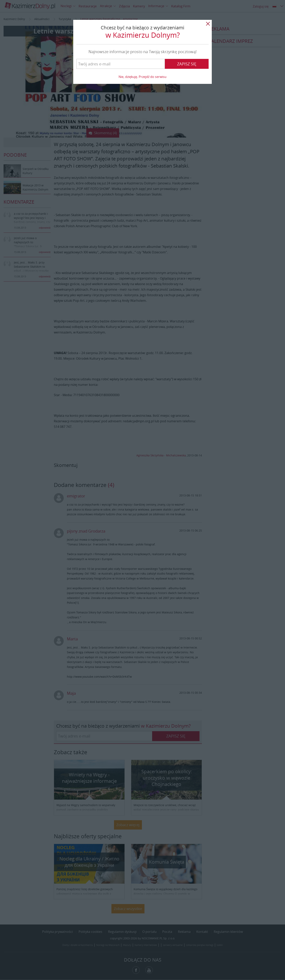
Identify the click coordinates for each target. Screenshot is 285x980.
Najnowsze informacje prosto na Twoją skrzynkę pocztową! (142, 52)
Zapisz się (187, 64)
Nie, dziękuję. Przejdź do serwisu (142, 77)
